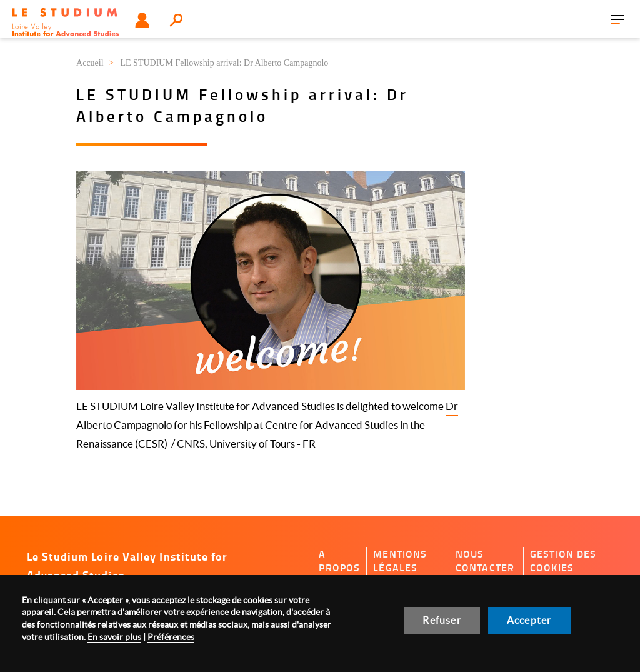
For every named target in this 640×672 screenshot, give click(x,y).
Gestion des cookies (563, 561)
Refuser (442, 620)
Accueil (90, 63)
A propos (339, 561)
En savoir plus (114, 637)
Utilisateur (142, 20)
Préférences (171, 637)
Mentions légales (400, 561)
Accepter (529, 620)
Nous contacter (485, 561)
